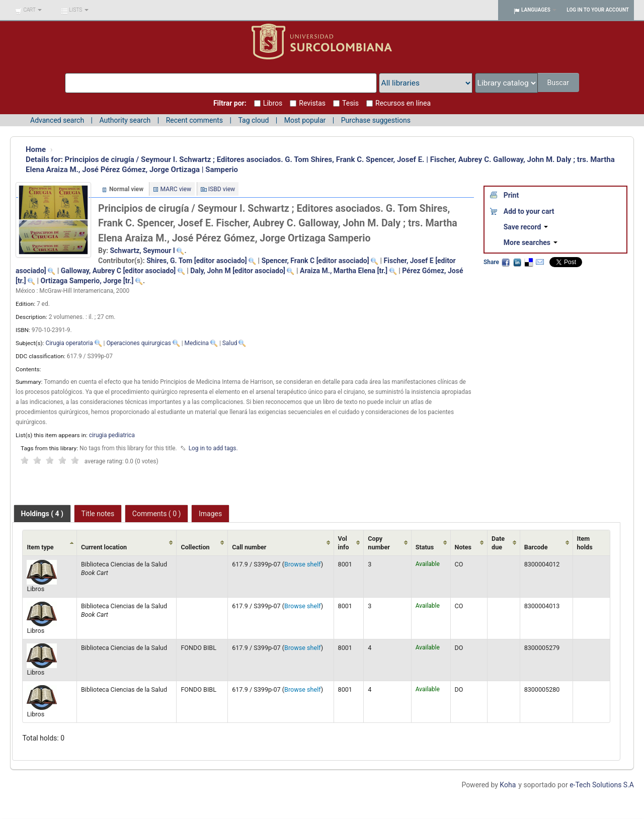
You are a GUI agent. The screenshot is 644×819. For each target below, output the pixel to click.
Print (511, 195)
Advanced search (57, 120)
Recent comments (194, 120)
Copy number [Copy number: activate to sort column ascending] (379, 543)
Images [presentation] (210, 514)
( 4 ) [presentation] (42, 514)
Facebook (506, 262)
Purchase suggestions (376, 120)
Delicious (528, 262)
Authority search (125, 120)
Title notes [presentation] (98, 514)
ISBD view (222, 189)
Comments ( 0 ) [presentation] (157, 514)
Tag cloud (253, 120)
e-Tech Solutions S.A (602, 785)
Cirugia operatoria (69, 343)
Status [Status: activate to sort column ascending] (425, 547)
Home (36, 149)
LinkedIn (517, 262)
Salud (230, 343)
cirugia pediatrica (112, 435)
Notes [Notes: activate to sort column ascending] (463, 547)
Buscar (559, 83)
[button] (28, 10)
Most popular (305, 120)
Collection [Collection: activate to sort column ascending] (195, 547)
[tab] (42, 514)
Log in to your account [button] (598, 10)
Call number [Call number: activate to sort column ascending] (249, 547)
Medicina (197, 343)
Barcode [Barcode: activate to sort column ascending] (536, 547)
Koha (508, 785)
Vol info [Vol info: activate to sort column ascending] (344, 543)
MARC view (176, 189)
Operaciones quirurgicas (138, 343)
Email (540, 262)
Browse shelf (303, 564)
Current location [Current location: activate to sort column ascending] (104, 547)
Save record (526, 227)
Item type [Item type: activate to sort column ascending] (40, 547)
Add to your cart (529, 211)
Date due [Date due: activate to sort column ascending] (498, 543)
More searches (531, 242)
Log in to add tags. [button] (213, 448)
